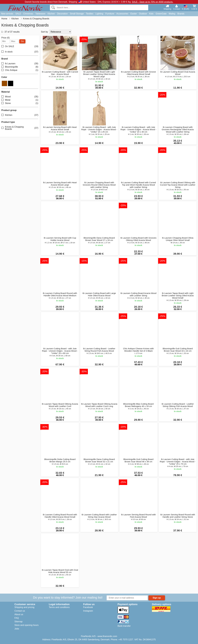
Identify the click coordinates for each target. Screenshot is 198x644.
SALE (18, 14)
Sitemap (18, 622)
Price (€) (5, 38)
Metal (20, 100)
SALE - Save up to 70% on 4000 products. (153, 2)
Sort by (44, 32)
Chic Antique (20, 70)
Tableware (40, 14)
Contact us (20, 611)
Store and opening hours (26, 625)
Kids (151, 14)
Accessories (122, 14)
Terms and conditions (59, 607)
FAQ (17, 618)
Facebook (88, 607)
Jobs (17, 629)
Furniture (110, 14)
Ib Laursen (20, 64)
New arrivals (7, 14)
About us (19, 614)
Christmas (28, 14)
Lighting (99, 14)
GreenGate (161, 14)
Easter (134, 14)
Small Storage (77, 14)
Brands (181, 14)
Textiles (90, 14)
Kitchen (51, 14)
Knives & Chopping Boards (20, 128)
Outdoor (143, 14)
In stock (20, 52)
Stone (20, 103)
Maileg (172, 14)
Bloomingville (20, 67)
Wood (20, 97)
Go (22, 41)
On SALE (20, 46)
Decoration (62, 14)
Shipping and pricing (24, 607)
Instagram (88, 611)
